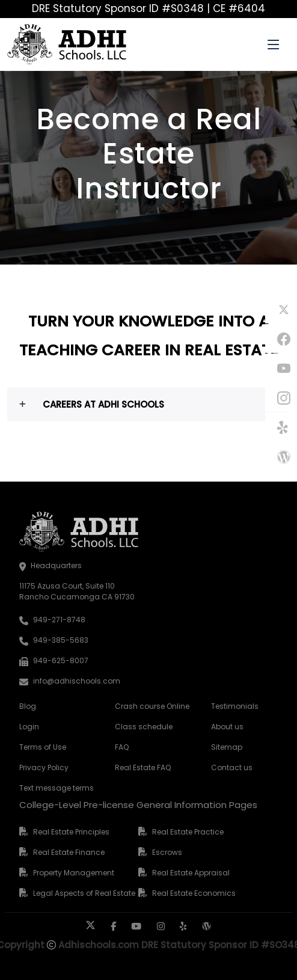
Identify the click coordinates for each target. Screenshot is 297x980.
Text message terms (53, 788)
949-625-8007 (61, 660)
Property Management (74, 873)
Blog (28, 706)
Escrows (167, 852)
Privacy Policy (44, 767)
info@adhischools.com (77, 681)
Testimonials (235, 706)
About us (227, 727)
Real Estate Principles (71, 832)
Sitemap (227, 747)
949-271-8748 (59, 620)
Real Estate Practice (188, 832)
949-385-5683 (61, 640)
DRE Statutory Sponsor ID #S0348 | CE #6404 (148, 8)
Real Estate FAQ (143, 767)
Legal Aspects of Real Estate (84, 893)
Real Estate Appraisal (191, 873)
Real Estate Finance (69, 852)
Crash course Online (148, 706)
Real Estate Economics (194, 893)
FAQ (122, 747)
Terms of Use (43, 747)
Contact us (232, 767)
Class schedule (144, 727)
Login (29, 727)
